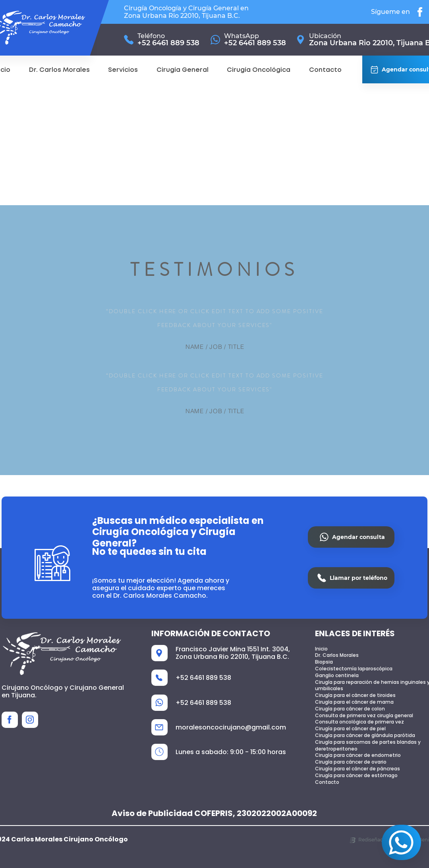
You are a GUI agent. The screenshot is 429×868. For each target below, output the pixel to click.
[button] (123, 70)
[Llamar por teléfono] (351, 578)
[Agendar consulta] (401, 842)
